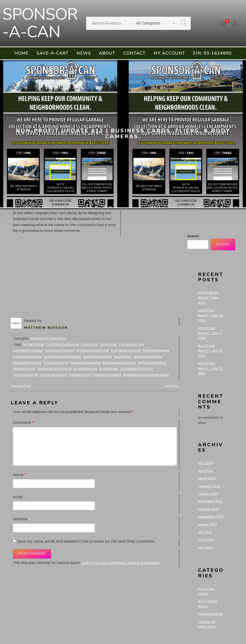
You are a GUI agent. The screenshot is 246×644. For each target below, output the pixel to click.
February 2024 (209, 486)
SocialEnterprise (85, 369)
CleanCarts (90, 345)
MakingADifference (27, 363)
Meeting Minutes (210, 614)
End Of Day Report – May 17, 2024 (210, 333)
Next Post (172, 386)
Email (19, 497)
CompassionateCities (93, 351)
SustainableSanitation (137, 369)
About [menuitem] (107, 53)
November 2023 (210, 501)
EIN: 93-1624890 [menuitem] (212, 53)
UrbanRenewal (80, 375)
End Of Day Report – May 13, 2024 (210, 368)
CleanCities (109, 345)
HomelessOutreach (98, 357)
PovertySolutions (56, 363)
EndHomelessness (156, 351)
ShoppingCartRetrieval (54, 369)
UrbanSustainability (107, 375)
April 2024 (206, 471)
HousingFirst (123, 357)
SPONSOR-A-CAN (40, 23)
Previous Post (21, 386)
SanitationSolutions (152, 363)
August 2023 (207, 525)
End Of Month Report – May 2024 (208, 298)
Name (20, 475)
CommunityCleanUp (28, 351)
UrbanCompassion (54, 375)
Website (20, 519)
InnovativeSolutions (148, 357)
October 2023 (208, 509)
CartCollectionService (63, 345)
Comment (23, 423)
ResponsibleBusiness (86, 363)
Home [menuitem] (21, 53)
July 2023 (205, 532)
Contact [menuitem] (134, 53)
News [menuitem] (84, 53)
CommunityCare (132, 345)
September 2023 (211, 517)
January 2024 (208, 494)
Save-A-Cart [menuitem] (53, 53)
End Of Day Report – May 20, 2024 (211, 315)
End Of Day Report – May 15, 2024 (210, 351)
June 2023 (206, 540)
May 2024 (205, 463)
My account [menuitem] (169, 53)
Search (193, 236)
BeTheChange (33, 345)
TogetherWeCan (26, 375)
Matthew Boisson (46, 328)
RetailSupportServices (119, 363)
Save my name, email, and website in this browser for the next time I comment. (86, 541)
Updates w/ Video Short (48, 338)
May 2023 (205, 548)
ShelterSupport (24, 369)
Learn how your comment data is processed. (121, 563)
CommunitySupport (60, 351)
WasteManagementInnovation (146, 375)
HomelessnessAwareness (63, 357)
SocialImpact (109, 369)
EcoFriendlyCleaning (126, 351)
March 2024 (207, 478)
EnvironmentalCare (27, 357)
